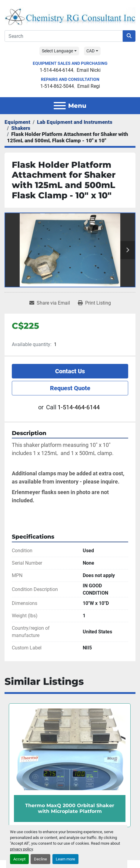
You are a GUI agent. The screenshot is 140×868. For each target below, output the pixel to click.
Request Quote (70, 388)
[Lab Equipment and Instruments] (75, 122)
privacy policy (21, 849)
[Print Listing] (94, 303)
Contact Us (70, 371)
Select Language (57, 51)
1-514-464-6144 (57, 70)
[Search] (64, 36)
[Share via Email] (50, 303)
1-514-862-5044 (57, 86)
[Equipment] (17, 122)
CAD (90, 51)
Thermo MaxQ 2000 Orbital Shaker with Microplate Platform (70, 809)
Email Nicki (89, 70)
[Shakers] (21, 128)
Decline (40, 859)
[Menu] (60, 106)
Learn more (65, 859)
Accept (19, 859)
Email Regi (89, 86)
